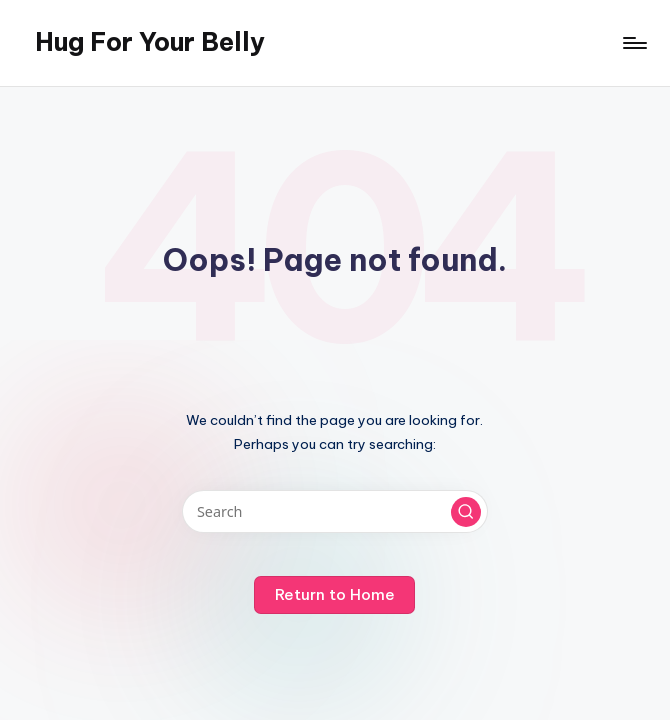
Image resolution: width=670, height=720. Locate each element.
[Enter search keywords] (334, 511)
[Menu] (633, 43)
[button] (466, 512)
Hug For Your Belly (150, 42)
